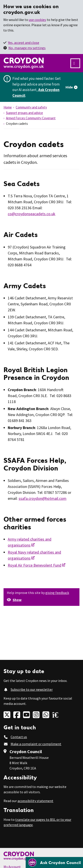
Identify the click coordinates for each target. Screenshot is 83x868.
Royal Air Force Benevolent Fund (35, 565)
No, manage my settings (27, 48)
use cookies (37, 20)
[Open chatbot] (54, 862)
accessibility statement (35, 801)
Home (8, 107)
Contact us (19, 737)
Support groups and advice (24, 113)
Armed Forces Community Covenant (31, 118)
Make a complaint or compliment (36, 744)
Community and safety (31, 107)
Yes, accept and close (24, 43)
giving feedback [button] (57, 593)
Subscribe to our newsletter (32, 689)
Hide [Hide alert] (69, 87)
